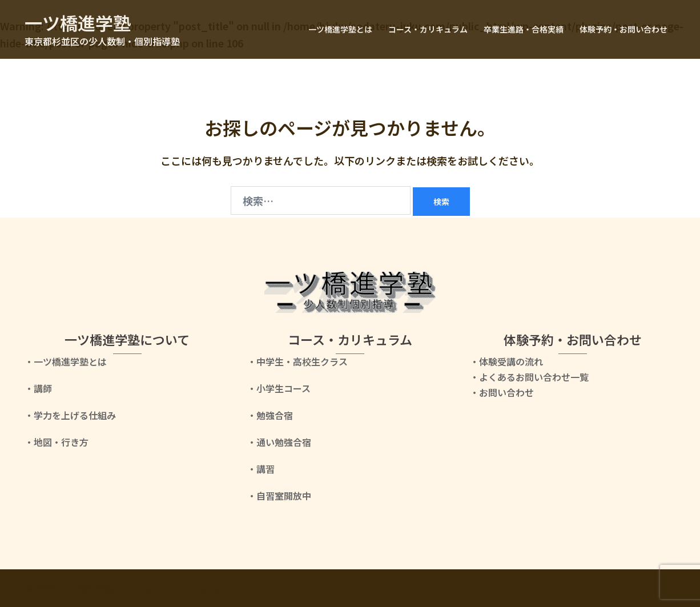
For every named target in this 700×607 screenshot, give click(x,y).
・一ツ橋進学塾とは (66, 361)
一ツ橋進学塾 (79, 22)
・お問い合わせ (502, 392)
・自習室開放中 (279, 496)
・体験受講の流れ (506, 361)
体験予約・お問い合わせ (623, 29)
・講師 (38, 388)
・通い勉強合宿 (279, 442)
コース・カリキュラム (428, 29)
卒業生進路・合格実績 (524, 29)
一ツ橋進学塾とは (340, 29)
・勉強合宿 (270, 415)
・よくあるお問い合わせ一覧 (529, 377)
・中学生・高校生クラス (297, 361)
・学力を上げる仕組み (70, 415)
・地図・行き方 (57, 442)
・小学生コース (279, 388)
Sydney (225, 588)
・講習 (261, 469)
